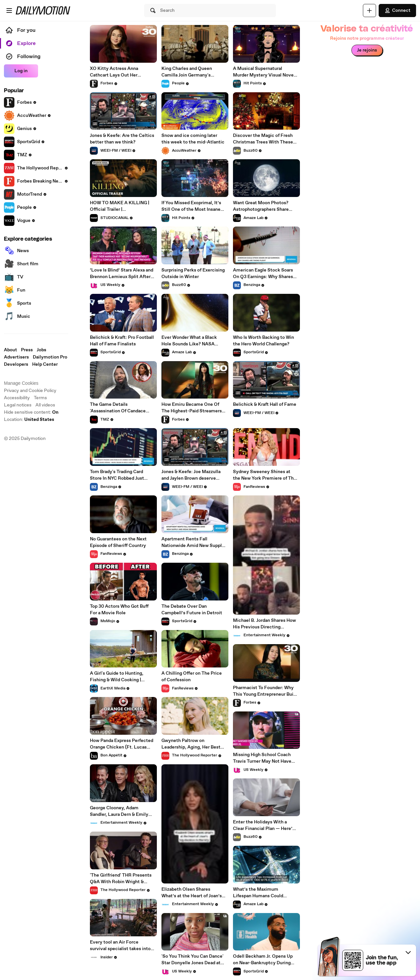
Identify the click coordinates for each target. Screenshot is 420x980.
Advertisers (16, 357)
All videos (45, 405)
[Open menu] (9, 11)
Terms (40, 398)
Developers (16, 364)
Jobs (42, 350)
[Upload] (369, 11)
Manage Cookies (21, 383)
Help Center (45, 364)
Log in (21, 71)
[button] (408, 952)
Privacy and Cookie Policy (30, 391)
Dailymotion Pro (50, 357)
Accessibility (17, 398)
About (10, 350)
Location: (29, 420)
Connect (397, 11)
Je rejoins (367, 50)
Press (27, 350)
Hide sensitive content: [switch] (31, 412)
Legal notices (18, 405)
